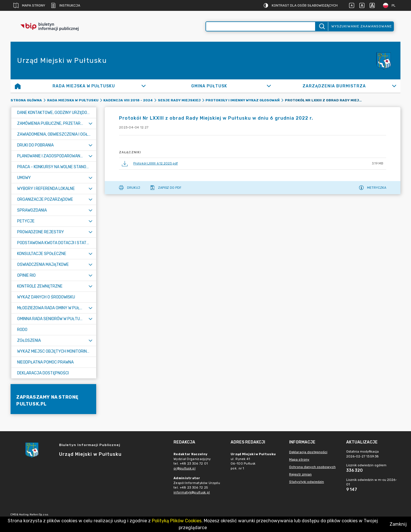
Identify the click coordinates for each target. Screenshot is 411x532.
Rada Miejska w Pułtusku (73, 100)
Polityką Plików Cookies (177, 521)
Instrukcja (66, 5)
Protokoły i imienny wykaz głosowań (243, 100)
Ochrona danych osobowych (312, 467)
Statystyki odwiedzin (307, 482)
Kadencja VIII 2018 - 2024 (128, 100)
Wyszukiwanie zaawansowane (362, 26)
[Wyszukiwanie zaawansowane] (261, 26)
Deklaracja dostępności (308, 452)
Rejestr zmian (300, 474)
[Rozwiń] (144, 86)
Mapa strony (29, 5)
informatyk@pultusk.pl (192, 492)
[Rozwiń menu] (90, 124)
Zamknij (398, 524)
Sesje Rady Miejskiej (179, 100)
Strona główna (26, 100)
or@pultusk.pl (185, 468)
